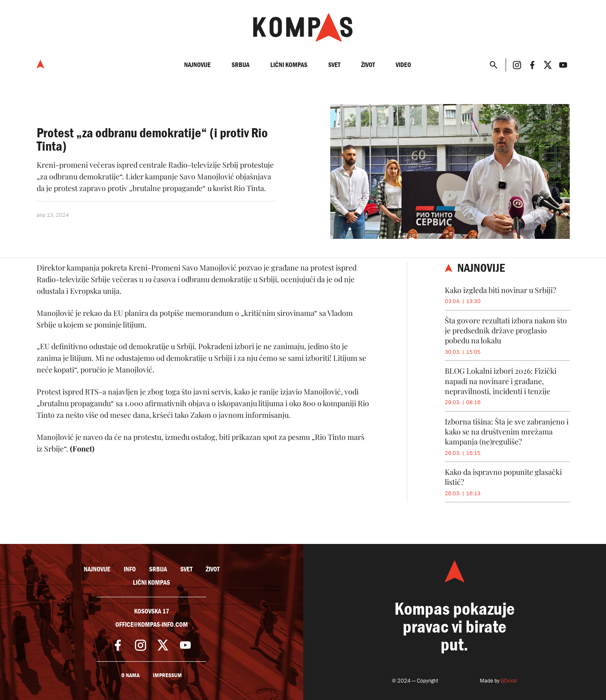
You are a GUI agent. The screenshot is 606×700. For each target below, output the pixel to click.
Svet (334, 65)
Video (403, 65)
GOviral (509, 681)
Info (130, 569)
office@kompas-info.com (152, 625)
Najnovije (197, 65)
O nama (130, 675)
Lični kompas (289, 65)
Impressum (167, 675)
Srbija (241, 65)
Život (368, 65)
